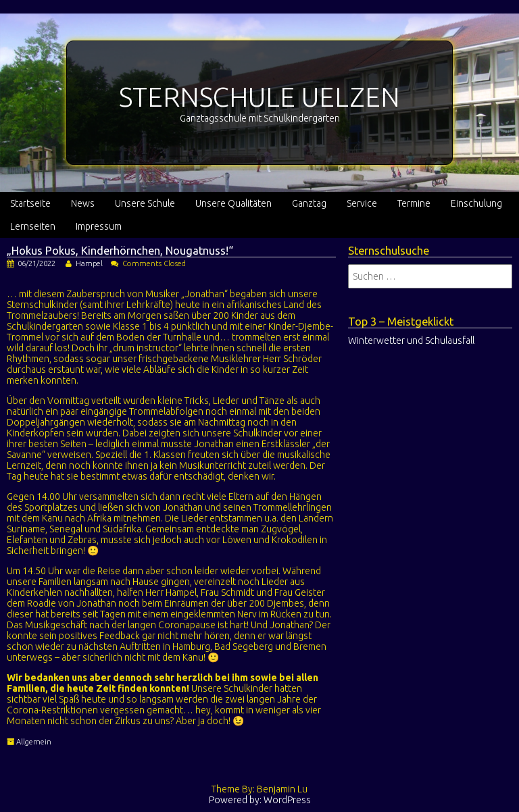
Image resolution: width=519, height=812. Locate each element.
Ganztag (309, 203)
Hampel (89, 263)
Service (362, 203)
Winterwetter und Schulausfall (411, 340)
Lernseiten (33, 226)
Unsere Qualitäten (233, 203)
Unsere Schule (145, 203)
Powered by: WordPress (260, 800)
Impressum (99, 226)
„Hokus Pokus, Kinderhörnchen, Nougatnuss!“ (120, 251)
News (83, 203)
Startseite (30, 203)
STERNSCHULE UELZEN (259, 97)
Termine (414, 203)
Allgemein (34, 742)
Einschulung (476, 203)
